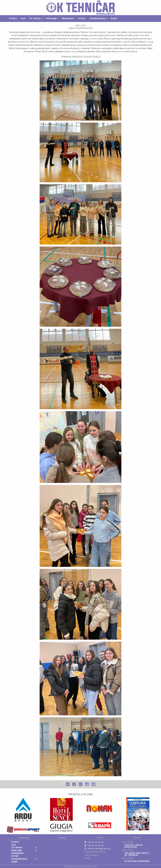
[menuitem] (13, 19)
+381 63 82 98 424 (96, 842)
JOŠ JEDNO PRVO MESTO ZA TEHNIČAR (137, 854)
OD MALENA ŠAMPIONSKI (137, 861)
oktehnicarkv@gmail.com (99, 849)
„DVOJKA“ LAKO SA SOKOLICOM (134, 846)
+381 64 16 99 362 (96, 845)
